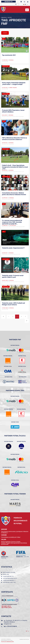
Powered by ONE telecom (24, 639)
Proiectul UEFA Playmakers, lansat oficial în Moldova (13, 111)
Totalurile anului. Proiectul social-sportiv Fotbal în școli (13, 276)
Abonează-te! (8, 2)
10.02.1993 (4, 558)
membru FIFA (19, 557)
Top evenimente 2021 (9, 55)
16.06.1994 (26, 557)
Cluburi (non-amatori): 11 (9, 580)
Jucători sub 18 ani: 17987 (10, 582)
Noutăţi (9, 18)
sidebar (5, 33)
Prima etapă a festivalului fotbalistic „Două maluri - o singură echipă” (14, 83)
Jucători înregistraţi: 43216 (10, 578)
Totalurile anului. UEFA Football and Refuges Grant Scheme (13, 304)
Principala (4, 18)
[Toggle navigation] (27, 10)
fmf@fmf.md (8, 624)
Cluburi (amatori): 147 (8, 576)
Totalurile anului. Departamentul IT (13, 248)
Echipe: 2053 (6, 574)
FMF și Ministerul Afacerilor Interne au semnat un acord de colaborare (14, 139)
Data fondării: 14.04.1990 (9, 572)
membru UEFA (5, 557)
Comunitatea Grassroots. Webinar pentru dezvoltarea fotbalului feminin (14, 194)
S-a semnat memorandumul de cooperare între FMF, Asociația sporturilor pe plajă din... (12, 222)
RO (25, 4)
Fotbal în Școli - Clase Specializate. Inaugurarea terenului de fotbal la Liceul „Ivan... (15, 167)
